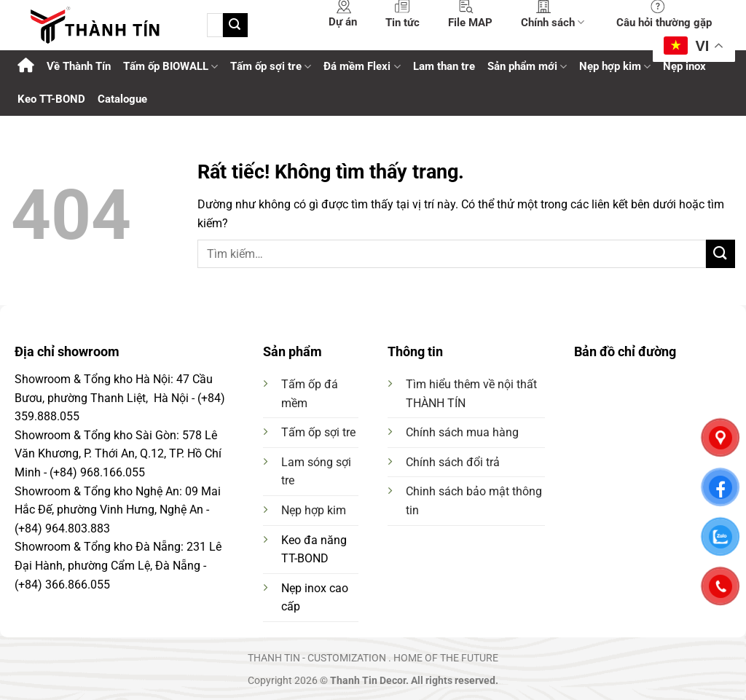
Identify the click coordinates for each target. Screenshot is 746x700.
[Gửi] (235, 25)
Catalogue (122, 99)
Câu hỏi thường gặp (664, 23)
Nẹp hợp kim (314, 510)
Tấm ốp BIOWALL (170, 67)
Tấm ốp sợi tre (318, 432)
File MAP (470, 23)
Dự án (343, 22)
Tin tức (403, 23)
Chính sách (553, 22)
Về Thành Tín (79, 66)
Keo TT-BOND (51, 99)
